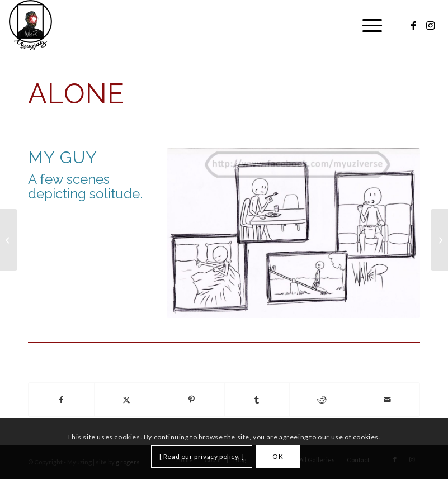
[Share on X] (127, 400)
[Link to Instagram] (431, 25)
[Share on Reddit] (322, 400)
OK (278, 456)
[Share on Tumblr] (257, 400)
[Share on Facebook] (61, 400)
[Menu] (367, 25)
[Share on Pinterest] (192, 400)
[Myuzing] (30, 25)
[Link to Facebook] (414, 25)
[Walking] (9, 240)
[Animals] (439, 240)
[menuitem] (367, 25)
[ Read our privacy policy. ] (202, 456)
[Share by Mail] (388, 400)
